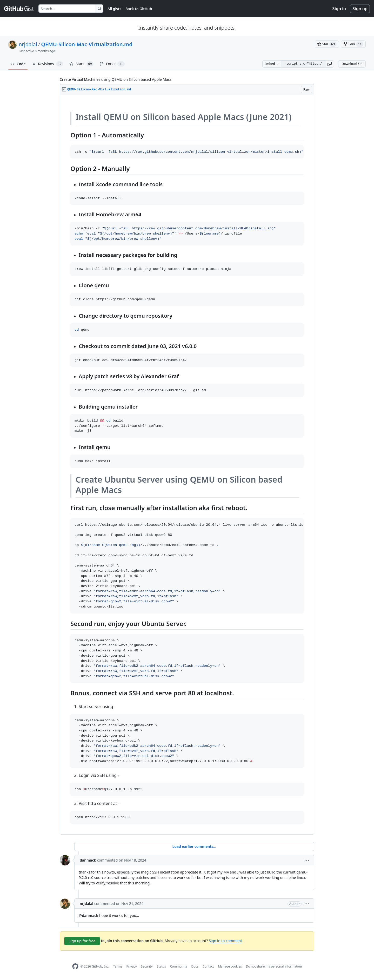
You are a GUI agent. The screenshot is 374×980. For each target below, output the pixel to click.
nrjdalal (28, 44)
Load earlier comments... (194, 846)
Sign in (339, 9)
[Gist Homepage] (19, 9)
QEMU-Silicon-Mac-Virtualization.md (87, 44)
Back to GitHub (139, 9)
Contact (208, 966)
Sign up (360, 9)
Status (161, 966)
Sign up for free (82, 941)
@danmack (88, 915)
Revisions (48, 64)
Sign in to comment (225, 941)
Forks (112, 64)
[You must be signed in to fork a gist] (353, 44)
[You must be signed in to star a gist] (327, 44)
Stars (81, 64)
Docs (195, 966)
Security (147, 966)
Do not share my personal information (274, 966)
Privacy (132, 966)
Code (18, 64)
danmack (88, 860)
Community (179, 966)
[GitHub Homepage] (75, 966)
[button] (330, 64)
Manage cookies (230, 966)
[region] (187, 465)
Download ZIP (352, 64)
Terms (118, 966)
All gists (114, 9)
